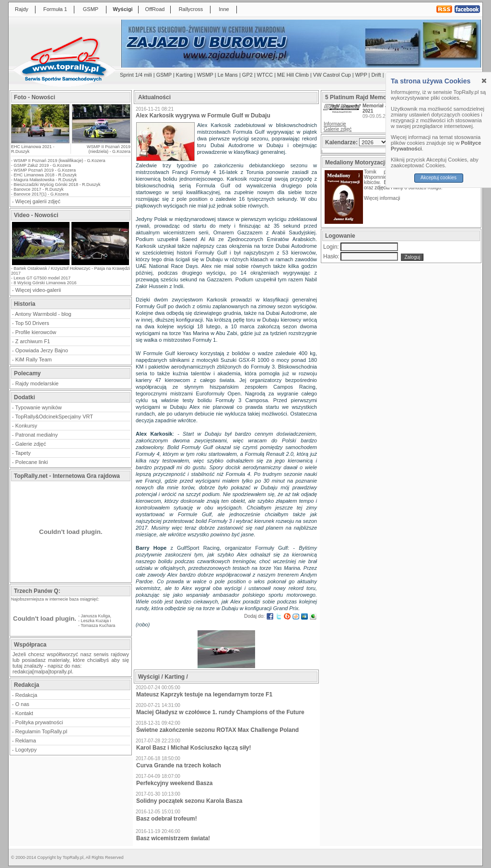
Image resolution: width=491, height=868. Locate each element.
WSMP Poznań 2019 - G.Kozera (45, 170)
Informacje (335, 124)
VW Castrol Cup (332, 75)
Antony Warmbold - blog (43, 314)
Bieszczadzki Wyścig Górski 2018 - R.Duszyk (57, 185)
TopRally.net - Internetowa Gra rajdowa (67, 476)
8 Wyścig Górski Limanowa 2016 (45, 283)
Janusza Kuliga (96, 616)
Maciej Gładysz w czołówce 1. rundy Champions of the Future (220, 712)
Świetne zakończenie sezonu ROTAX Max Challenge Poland (217, 730)
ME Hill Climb (293, 75)
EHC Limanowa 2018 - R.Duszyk (46, 175)
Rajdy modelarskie (37, 383)
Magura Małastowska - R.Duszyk (46, 180)
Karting (184, 75)
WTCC (265, 75)
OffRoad (155, 9)
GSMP (91, 9)
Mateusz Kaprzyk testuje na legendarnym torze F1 (204, 694)
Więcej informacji (383, 198)
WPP (361, 75)
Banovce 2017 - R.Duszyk (39, 189)
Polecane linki (32, 462)
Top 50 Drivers (32, 323)
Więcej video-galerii (38, 290)
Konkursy (26, 426)
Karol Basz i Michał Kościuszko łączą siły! (193, 748)
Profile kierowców (36, 332)
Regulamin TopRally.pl (41, 731)
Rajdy (22, 9)
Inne (224, 9)
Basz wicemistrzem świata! (173, 838)
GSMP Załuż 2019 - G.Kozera (42, 165)
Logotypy (26, 750)
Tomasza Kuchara (98, 625)
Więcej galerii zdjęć (38, 201)
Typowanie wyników (39, 407)
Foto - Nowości (35, 97)
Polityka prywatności (39, 722)
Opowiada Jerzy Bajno (42, 350)
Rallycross (191, 9)
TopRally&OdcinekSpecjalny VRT (54, 417)
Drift (376, 75)
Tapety (23, 453)
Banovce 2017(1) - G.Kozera (41, 194)
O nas (22, 704)
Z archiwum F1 (33, 341)
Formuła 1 (55, 9)
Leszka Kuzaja (95, 621)
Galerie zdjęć (31, 444)
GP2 (247, 75)
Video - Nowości (36, 215)
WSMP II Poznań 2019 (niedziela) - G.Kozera (109, 149)
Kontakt (24, 713)
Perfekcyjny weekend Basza (174, 783)
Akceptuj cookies (438, 178)
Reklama (26, 741)
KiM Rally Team (34, 359)
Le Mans (228, 75)
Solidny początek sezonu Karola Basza (189, 801)
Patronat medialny (37, 435)
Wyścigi (123, 9)
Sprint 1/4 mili (136, 75)
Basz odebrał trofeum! (167, 819)
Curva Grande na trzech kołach (179, 765)
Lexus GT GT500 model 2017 (42, 278)
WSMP (205, 75)
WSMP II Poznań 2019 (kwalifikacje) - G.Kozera (60, 161)
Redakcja (26, 695)
